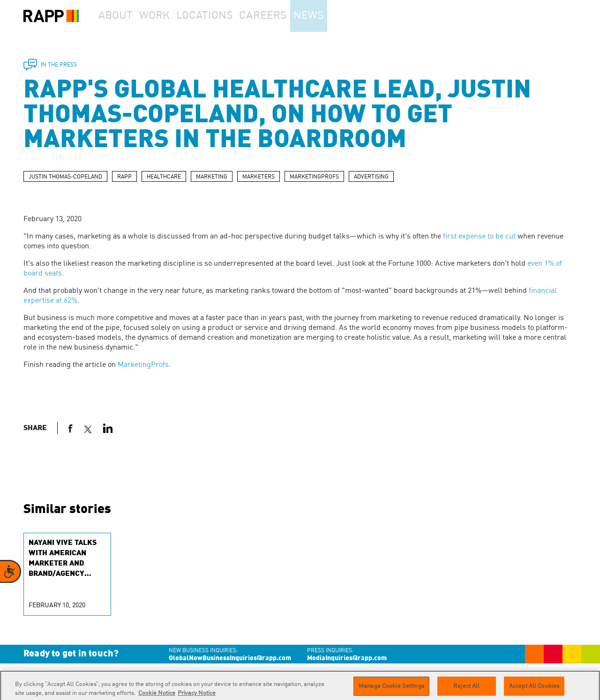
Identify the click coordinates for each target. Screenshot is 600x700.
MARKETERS (259, 177)
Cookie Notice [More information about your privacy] (157, 696)
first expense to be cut (479, 237)
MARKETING (212, 177)
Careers (282, 16)
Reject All (466, 689)
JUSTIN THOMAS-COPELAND (65, 177)
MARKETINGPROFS (314, 177)
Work (168, 16)
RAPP (124, 177)
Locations (223, 16)
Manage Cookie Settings (391, 689)
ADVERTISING (371, 177)
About (120, 16)
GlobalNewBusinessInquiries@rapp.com (230, 658)
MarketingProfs (143, 365)
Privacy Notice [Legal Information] (197, 696)
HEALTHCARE (164, 177)
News (334, 16)
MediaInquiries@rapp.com (347, 658)
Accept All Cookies (534, 689)
